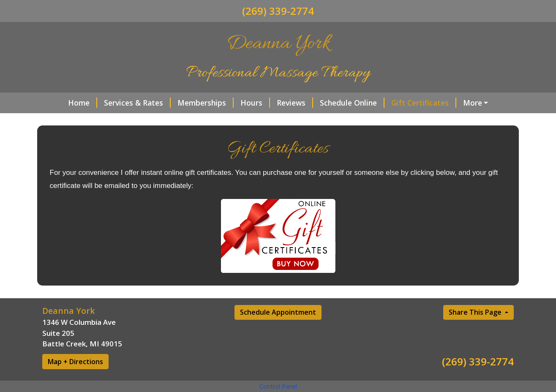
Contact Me (74, 120)
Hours (236, 103)
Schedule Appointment (278, 330)
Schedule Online (333, 103)
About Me (189, 120)
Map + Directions (75, 379)
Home (64, 103)
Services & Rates (118, 103)
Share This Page (476, 330)
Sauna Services (474, 103)
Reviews (276, 103)
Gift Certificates (405, 103)
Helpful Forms (135, 120)
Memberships (187, 103)
